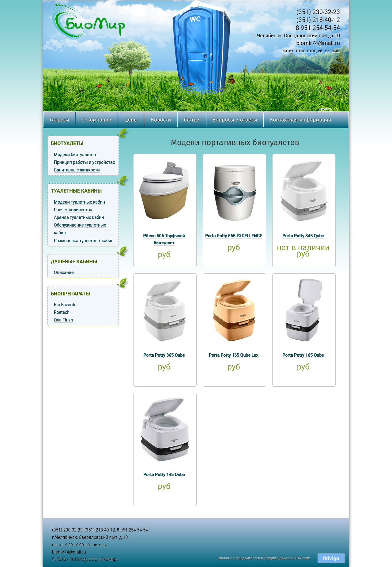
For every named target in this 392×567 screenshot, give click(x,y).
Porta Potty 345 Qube (303, 236)
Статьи (192, 120)
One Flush (63, 320)
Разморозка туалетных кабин (84, 241)
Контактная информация (300, 120)
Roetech (62, 312)
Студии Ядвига (277, 558)
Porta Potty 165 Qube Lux (234, 355)
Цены (131, 120)
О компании (97, 120)
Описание (64, 272)
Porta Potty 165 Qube (303, 355)
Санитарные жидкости (77, 170)
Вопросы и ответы (235, 120)
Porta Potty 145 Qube (164, 475)
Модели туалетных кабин (79, 202)
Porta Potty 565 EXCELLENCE (234, 236)
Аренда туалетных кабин (79, 217)
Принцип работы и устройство (85, 162)
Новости (161, 120)
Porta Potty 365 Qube (164, 355)
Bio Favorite (65, 305)
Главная (59, 120)
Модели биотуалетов (75, 155)
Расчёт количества (73, 210)
